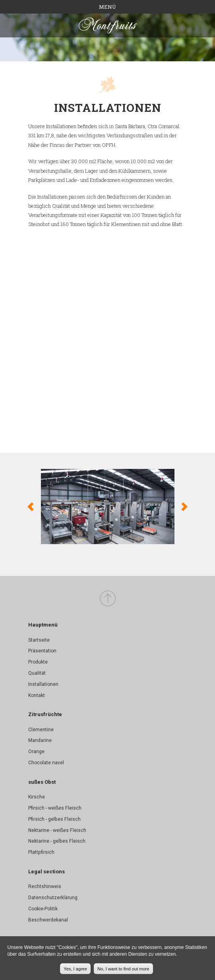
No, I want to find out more (123, 969)
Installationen (43, 684)
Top (108, 599)
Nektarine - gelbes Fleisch (57, 841)
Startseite (39, 640)
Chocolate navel (46, 763)
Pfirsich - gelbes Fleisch (54, 819)
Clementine (41, 730)
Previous (31, 507)
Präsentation (42, 651)
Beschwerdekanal (48, 920)
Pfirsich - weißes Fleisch (55, 808)
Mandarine (40, 740)
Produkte (38, 662)
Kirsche (37, 797)
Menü (107, 7)
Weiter (184, 507)
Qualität (37, 673)
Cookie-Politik (43, 909)
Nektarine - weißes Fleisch (57, 830)
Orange (36, 752)
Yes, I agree (75, 969)
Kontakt (37, 695)
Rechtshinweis (45, 886)
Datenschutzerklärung (53, 898)
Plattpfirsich (41, 852)
